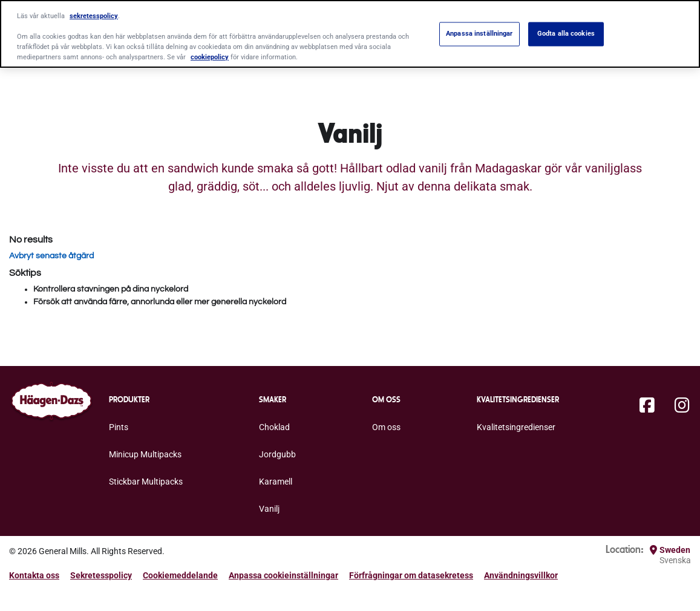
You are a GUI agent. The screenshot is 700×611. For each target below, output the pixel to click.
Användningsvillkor (521, 575)
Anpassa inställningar (479, 34)
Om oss (386, 427)
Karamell (276, 482)
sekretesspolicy (94, 16)
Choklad (274, 427)
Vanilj (269, 509)
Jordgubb (277, 454)
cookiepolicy (210, 57)
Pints (119, 427)
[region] (350, 34)
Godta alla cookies (566, 34)
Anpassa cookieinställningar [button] (283, 575)
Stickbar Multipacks (146, 482)
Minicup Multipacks (145, 454)
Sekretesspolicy (101, 575)
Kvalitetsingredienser (516, 427)
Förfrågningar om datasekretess (411, 575)
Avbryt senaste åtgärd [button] (51, 256)
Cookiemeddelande (180, 575)
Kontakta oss (34, 575)
